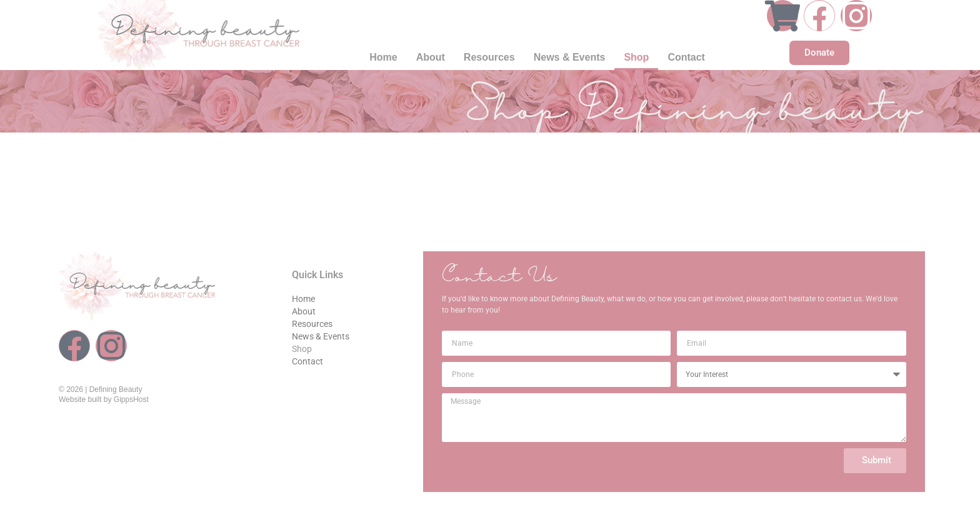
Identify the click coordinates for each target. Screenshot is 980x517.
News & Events (570, 57)
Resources (489, 57)
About (431, 57)
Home (383, 57)
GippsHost (131, 399)
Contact (686, 57)
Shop (636, 57)
